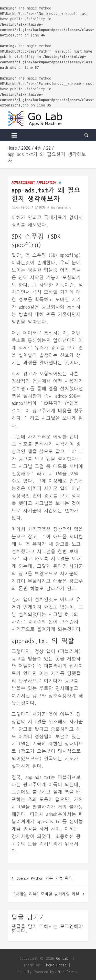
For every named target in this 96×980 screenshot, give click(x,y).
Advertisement (23, 182)
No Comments (61, 208)
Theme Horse (55, 965)
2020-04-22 (20, 208)
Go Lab (62, 958)
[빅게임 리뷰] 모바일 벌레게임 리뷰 (46, 894)
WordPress (68, 972)
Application (46, 182)
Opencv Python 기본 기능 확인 (45, 878)
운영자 (40, 208)
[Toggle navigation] (14, 135)
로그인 (67, 927)
